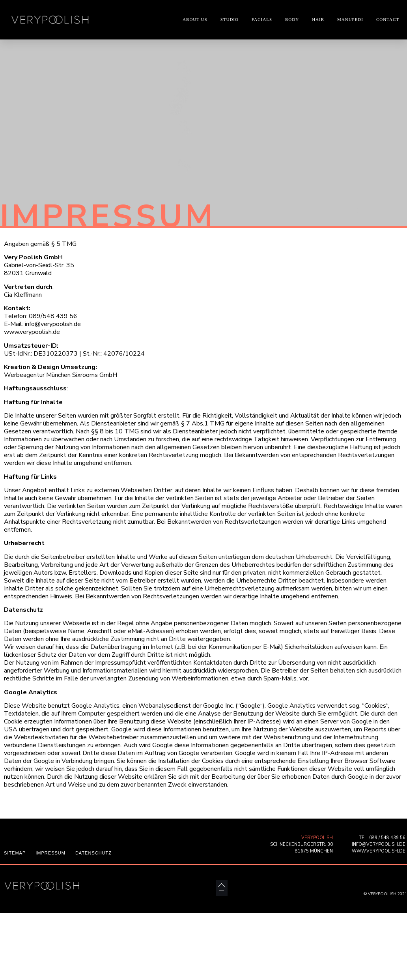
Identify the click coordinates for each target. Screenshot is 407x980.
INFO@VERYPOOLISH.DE (379, 844)
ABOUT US (195, 19)
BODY (292, 19)
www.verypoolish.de (32, 332)
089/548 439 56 (53, 316)
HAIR (318, 19)
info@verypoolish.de (52, 324)
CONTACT (388, 19)
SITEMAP (15, 853)
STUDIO (230, 19)
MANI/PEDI (350, 19)
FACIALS (262, 19)
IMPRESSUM (50, 853)
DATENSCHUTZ (93, 853)
